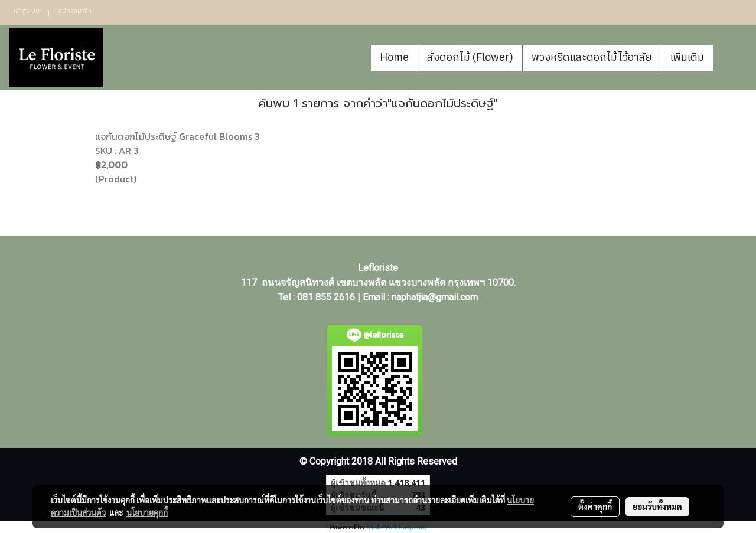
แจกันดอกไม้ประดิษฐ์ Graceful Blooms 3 (177, 136)
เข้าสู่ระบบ (27, 11)
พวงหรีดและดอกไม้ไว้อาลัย (592, 58)
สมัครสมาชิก (75, 11)
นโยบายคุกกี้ (147, 512)
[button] (731, 58)
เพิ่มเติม (687, 58)
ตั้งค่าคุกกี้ (595, 506)
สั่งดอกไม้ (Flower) (470, 58)
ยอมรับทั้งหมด (657, 506)
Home (394, 58)
